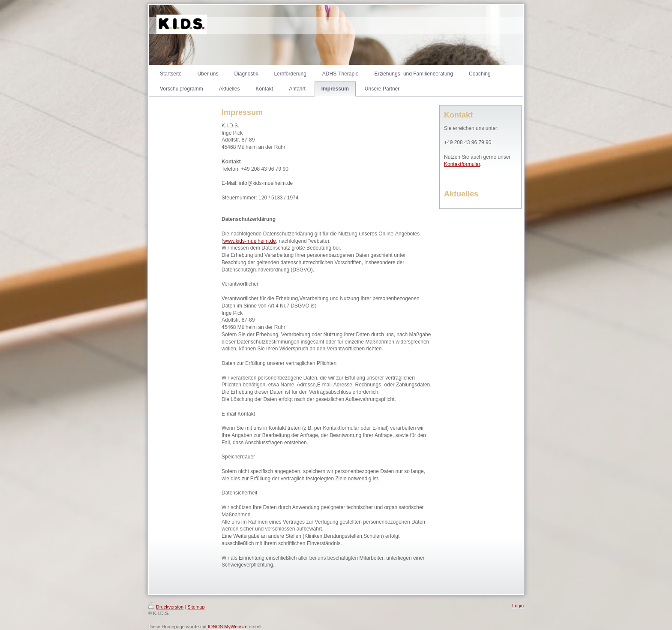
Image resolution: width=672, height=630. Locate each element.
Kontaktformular (462, 164)
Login (518, 606)
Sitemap (196, 607)
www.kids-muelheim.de (250, 241)
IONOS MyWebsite (228, 627)
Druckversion (166, 607)
